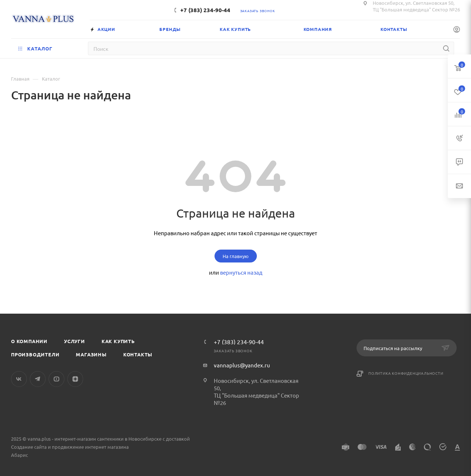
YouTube (56, 379)
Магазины (91, 354)
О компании (29, 341)
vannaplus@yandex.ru (242, 365)
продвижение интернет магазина (90, 447)
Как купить (118, 341)
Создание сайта (29, 447)
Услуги (75, 341)
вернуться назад (241, 272)
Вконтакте (19, 379)
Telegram (38, 379)
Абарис (20, 455)
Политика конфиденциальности (406, 373)
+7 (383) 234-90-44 (205, 10)
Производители (35, 354)
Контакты (138, 354)
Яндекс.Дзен (75, 379)
